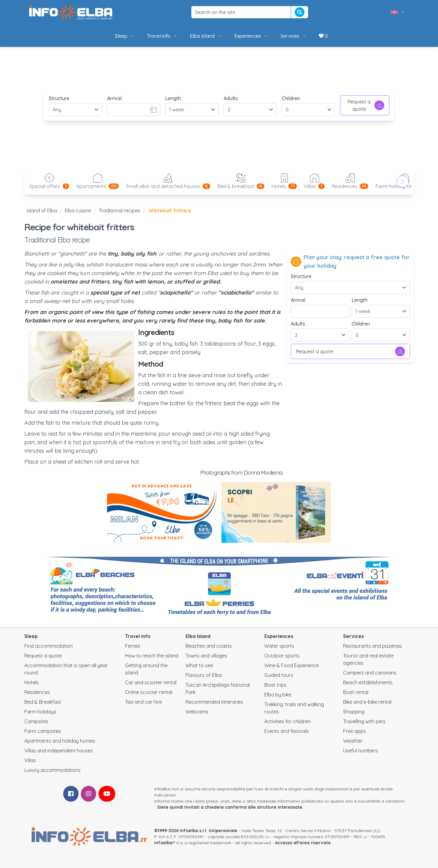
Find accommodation (49, 646)
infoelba (163, 843)
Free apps (355, 731)
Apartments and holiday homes (60, 741)
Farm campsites (43, 731)
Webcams (197, 712)
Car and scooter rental (151, 682)
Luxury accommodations (52, 770)
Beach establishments (368, 682)
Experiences (251, 36)
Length (173, 98)
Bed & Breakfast (43, 702)
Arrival (114, 98)
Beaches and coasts (209, 646)
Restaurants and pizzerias (372, 646)
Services (294, 36)
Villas (30, 760)
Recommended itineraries (214, 702)
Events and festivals (287, 731)
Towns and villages (206, 656)
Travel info (162, 36)
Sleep (125, 36)
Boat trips (275, 685)
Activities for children (287, 721)
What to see (199, 665)
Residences (37, 692)
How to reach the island (152, 656)
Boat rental (356, 692)
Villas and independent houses (59, 751)
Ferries (133, 646)
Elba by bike (278, 695)
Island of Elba (42, 211)
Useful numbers (360, 751)
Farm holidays (40, 712)
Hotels (31, 682)
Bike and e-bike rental (367, 702)
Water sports (279, 646)
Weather (353, 741)
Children (291, 98)
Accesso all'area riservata (303, 843)
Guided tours (279, 675)
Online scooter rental (149, 692)
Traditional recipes (120, 211)
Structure (59, 98)
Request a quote (366, 105)
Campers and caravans (370, 673)
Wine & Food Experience (292, 665)
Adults (231, 98)
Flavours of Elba (204, 675)
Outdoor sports (282, 656)
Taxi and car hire (143, 702)
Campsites (36, 721)
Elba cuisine (78, 211)
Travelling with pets (364, 721)
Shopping (354, 712)
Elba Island (206, 36)
